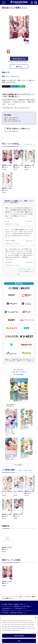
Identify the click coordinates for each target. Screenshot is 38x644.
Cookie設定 (5, 613)
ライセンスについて (7, 606)
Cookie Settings (19, 636)
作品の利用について (21, 609)
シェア (15, 86)
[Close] (36, 618)
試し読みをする (19, 59)
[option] (8, 542)
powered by (25, 272)
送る (22, 86)
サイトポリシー (29, 611)
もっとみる (18, 465)
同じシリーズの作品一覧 (25, 144)
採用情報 (16, 604)
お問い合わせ (6, 611)
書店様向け (17, 606)
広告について (23, 604)
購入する (19, 67)
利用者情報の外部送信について (18, 613)
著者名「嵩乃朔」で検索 (25, 470)
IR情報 (10, 604)
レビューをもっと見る (24, 269)
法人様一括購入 (26, 606)
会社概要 (4, 604)
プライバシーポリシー (17, 611)
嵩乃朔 (7, 72)
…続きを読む (11, 104)
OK (19, 641)
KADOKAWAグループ (8, 609)
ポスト (7, 86)
